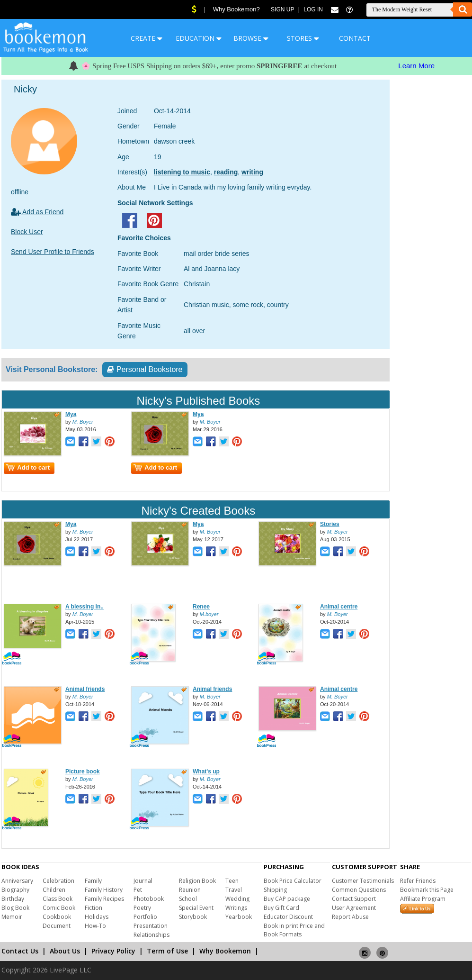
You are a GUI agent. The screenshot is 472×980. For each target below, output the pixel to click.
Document (57, 926)
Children (54, 890)
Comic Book (59, 908)
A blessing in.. (85, 607)
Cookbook (57, 917)
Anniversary (17, 881)
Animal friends (85, 689)
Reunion (190, 890)
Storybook (193, 917)
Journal (143, 881)
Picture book (83, 771)
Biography (15, 890)
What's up (206, 771)
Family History (104, 890)
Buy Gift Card (281, 908)
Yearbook (239, 917)
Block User (27, 232)
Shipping (275, 890)
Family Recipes (104, 899)
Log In (313, 9)
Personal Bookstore (145, 369)
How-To (95, 926)
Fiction (94, 908)
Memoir (12, 917)
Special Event (196, 908)
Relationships (151, 935)
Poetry (142, 908)
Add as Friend (37, 212)
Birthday (13, 899)
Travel (234, 890)
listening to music (182, 172)
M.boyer (209, 614)
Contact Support (354, 899)
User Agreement (354, 908)
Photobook (149, 899)
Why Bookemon (225, 951)
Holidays (97, 917)
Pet (138, 890)
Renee (201, 607)
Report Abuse (350, 917)
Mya (71, 414)
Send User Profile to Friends (53, 252)
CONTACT (355, 38)
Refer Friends (418, 881)
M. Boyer (83, 422)
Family (93, 881)
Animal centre (339, 607)
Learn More (416, 66)
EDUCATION (199, 38)
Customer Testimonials (363, 881)
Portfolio (145, 917)
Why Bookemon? (236, 9)
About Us (65, 951)
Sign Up (282, 9)
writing (252, 172)
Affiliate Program (423, 899)
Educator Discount (288, 917)
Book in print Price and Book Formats (294, 930)
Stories (330, 524)
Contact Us (20, 951)
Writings (236, 908)
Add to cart (28, 467)
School (188, 899)
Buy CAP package (287, 899)
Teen (232, 881)
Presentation (151, 926)
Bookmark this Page (427, 890)
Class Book (58, 899)
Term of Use (167, 951)
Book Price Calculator (293, 881)
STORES (303, 38)
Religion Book (197, 881)
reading (226, 172)
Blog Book (15, 908)
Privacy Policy (113, 951)
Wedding (237, 899)
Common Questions (359, 890)
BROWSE (251, 38)
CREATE (147, 38)
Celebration (58, 881)
